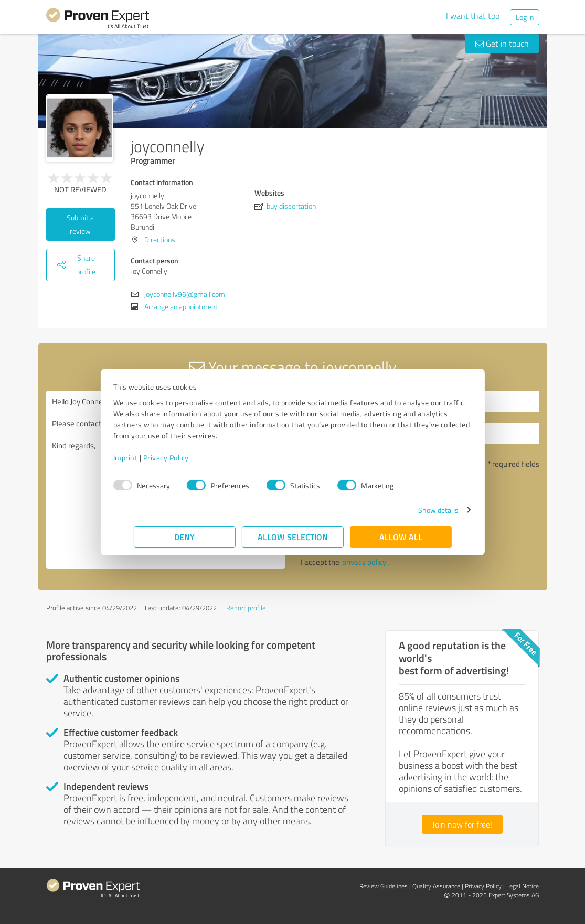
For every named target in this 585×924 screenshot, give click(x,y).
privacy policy (364, 562)
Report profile (246, 608)
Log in (525, 17)
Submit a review (80, 224)
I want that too (473, 16)
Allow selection (293, 537)
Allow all (401, 537)
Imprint (146, 458)
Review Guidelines (384, 886)
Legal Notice (523, 886)
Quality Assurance (436, 886)
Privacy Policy (187, 458)
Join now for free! (462, 824)
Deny (184, 537)
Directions (160, 239)
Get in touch (502, 44)
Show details (417, 510)
